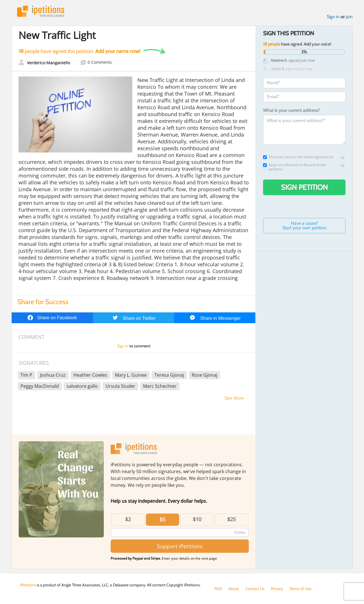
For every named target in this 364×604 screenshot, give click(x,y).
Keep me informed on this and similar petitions (295, 167)
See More (234, 398)
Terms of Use (300, 589)
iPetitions (41, 11)
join (349, 17)
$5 (162, 520)
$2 (128, 519)
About (234, 589)
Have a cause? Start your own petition (304, 225)
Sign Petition (304, 187)
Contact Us (255, 589)
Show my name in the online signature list (298, 157)
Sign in (333, 17)
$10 (197, 519)
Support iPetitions (180, 546)
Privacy (277, 589)
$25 (231, 519)
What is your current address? (291, 110)
